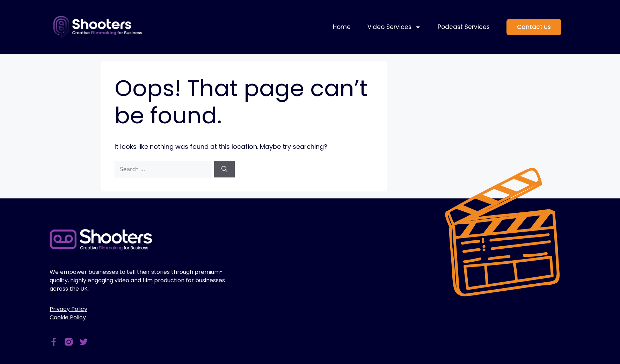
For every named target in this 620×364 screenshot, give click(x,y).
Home (342, 27)
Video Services (394, 27)
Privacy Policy (68, 309)
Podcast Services (464, 27)
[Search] (224, 169)
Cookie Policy (68, 317)
